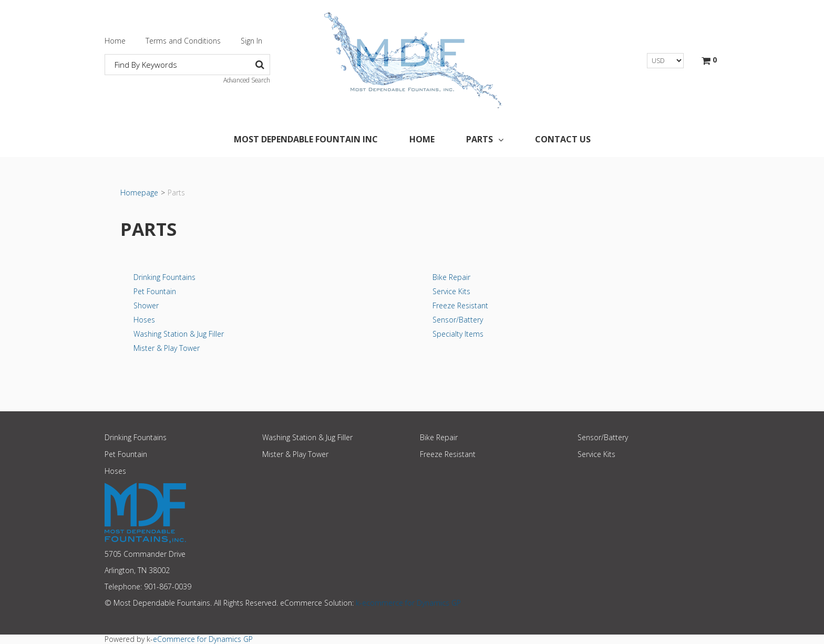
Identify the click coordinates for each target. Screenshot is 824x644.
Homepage (139, 193)
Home (115, 41)
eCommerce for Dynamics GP (203, 639)
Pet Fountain (155, 291)
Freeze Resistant (460, 305)
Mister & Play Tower (167, 348)
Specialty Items (458, 334)
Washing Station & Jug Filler (179, 334)
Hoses (144, 320)
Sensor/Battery (458, 320)
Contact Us (563, 139)
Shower (146, 305)
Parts (485, 139)
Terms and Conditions (183, 41)
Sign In (251, 41)
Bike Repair (451, 277)
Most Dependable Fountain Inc (306, 139)
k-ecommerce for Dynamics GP (408, 603)
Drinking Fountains (164, 277)
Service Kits (451, 291)
